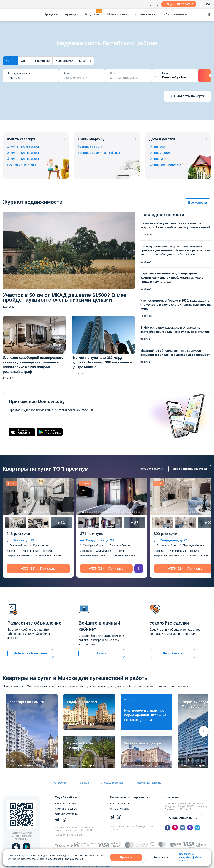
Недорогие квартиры (22, 165)
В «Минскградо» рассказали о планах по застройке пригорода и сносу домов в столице (175, 330)
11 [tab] (48, 512)
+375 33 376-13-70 (66, 809)
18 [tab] (121, 512)
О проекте (60, 783)
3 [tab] (30, 512)
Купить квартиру (21, 139)
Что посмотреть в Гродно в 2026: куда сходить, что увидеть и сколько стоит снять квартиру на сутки (176, 305)
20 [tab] (126, 512)
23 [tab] (132, 512)
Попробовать (173, 653)
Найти (205, 76)
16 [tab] (117, 512)
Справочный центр (183, 818)
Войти (102, 653)
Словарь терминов (112, 783)
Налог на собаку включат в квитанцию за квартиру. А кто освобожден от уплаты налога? (175, 225)
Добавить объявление (31, 653)
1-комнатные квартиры (23, 147)
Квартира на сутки (91, 147)
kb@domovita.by (119, 809)
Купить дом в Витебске (165, 165)
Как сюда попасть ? (152, 469)
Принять (126, 857)
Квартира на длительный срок (99, 153)
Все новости (198, 203)
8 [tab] (41, 512)
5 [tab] (34, 512)
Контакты (172, 797)
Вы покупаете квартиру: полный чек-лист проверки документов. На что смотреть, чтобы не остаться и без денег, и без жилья (175, 250)
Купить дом (157, 147)
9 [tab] (43, 512)
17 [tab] (119, 512)
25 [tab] (137, 512)
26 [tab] (139, 512)
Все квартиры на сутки (190, 469)
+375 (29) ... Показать (38, 569)
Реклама (84, 783)
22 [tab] (130, 512)
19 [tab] (123, 512)
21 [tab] (128, 512)
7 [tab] (39, 512)
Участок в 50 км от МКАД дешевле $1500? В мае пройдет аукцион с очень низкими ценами (65, 297)
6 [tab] (36, 512)
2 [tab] (27, 512)
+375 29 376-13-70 (66, 803)
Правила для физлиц (148, 783)
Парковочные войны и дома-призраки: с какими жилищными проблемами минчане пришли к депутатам (172, 277)
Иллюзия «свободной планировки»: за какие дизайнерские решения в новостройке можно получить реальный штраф (33, 365)
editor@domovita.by (66, 814)
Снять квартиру (91, 139)
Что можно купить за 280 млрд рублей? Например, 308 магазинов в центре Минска (102, 362)
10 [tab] (45, 512)
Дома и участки (162, 139)
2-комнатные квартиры (23, 153)
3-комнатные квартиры (23, 159)
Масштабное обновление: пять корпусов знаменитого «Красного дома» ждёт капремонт (175, 353)
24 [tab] (135, 512)
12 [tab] (50, 512)
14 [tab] (112, 512)
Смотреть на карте (187, 96)
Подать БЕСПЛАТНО (180, 4)
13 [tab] (52, 512)
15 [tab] (114, 512)
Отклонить (160, 857)
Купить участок (160, 153)
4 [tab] (32, 512)
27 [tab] (141, 512)
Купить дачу (158, 159)
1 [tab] (25, 512)
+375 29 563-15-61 (121, 803)
